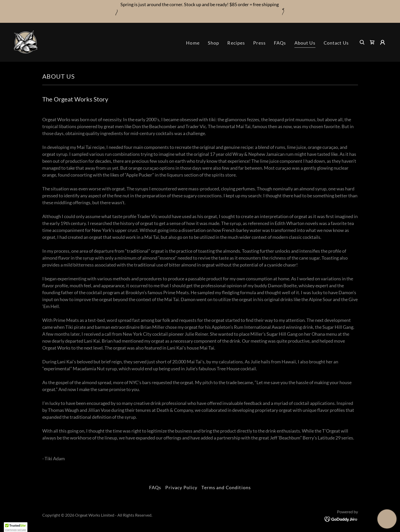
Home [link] (193, 43)
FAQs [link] (280, 43)
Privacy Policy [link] (181, 487)
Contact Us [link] (336, 43)
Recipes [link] (236, 43)
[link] (26, 42)
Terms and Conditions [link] (226, 487)
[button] (383, 42)
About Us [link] (305, 43)
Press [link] (259, 43)
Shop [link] (214, 43)
